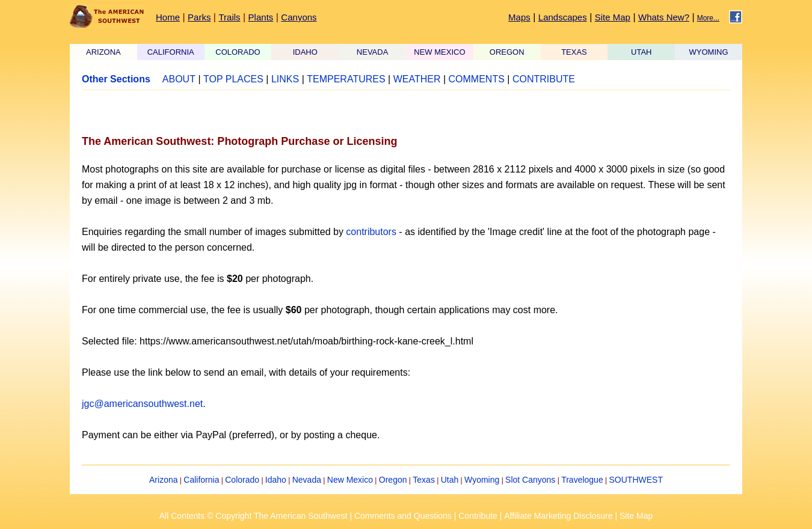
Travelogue (582, 480)
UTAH (641, 52)
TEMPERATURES (346, 79)
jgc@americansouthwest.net (142, 404)
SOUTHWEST (636, 480)
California (201, 480)
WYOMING (709, 52)
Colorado (242, 480)
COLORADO (238, 52)
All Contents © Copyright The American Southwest (254, 516)
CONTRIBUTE (544, 79)
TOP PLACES (233, 79)
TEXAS (574, 52)
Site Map (613, 17)
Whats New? (664, 17)
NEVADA (373, 52)
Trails (229, 17)
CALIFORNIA (171, 52)
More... (708, 18)
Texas (424, 480)
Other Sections (116, 79)
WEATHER (417, 79)
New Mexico (350, 480)
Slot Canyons (530, 480)
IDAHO (305, 52)
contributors (371, 232)
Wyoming (482, 480)
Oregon (393, 480)
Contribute (478, 516)
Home (168, 17)
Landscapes (563, 17)
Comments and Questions (403, 516)
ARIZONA (103, 52)
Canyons (299, 17)
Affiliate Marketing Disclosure (558, 516)
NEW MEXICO (439, 52)
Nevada (307, 480)
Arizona (163, 480)
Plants (261, 17)
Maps (519, 17)
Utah (450, 480)
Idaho (276, 480)
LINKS (285, 79)
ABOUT (179, 79)
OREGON (507, 52)
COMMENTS (477, 79)
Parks (199, 17)
